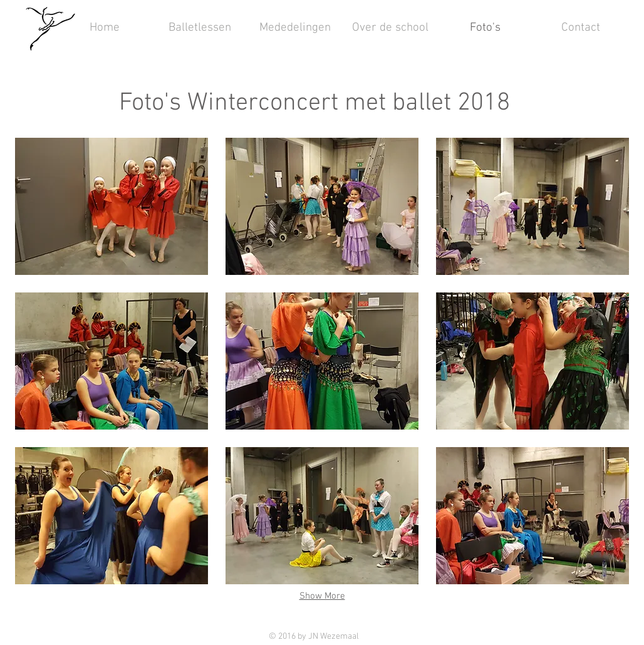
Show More (322, 596)
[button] (112, 206)
